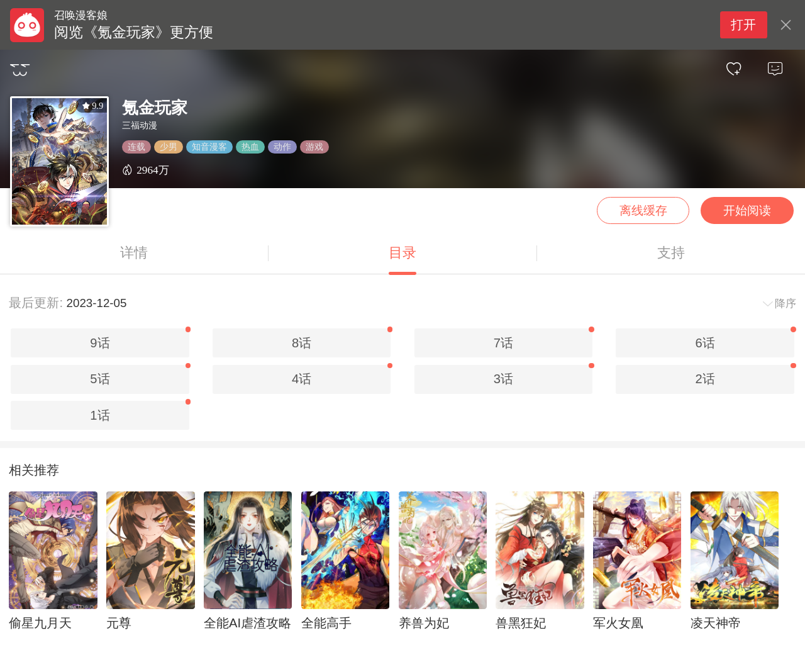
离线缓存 (643, 210)
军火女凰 (618, 623)
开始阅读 (747, 210)
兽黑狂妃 (521, 623)
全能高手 (326, 623)
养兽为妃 (424, 623)
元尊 (119, 623)
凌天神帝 (716, 623)
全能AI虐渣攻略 (247, 623)
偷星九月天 (40, 623)
